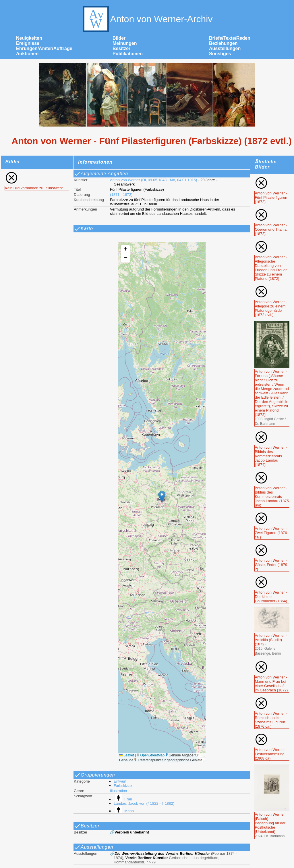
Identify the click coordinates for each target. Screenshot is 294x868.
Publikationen (128, 54)
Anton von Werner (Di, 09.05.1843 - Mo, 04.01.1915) (153, 180)
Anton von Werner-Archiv (147, 19)
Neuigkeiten (29, 38)
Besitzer (121, 48)
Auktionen (27, 54)
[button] (162, 497)
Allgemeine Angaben (101, 174)
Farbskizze (123, 786)
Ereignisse (28, 43)
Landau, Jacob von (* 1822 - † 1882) (144, 803)
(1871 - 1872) (121, 195)
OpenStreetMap (152, 755)
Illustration (118, 791)
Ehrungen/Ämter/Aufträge (44, 48)
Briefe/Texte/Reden (230, 38)
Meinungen (125, 43)
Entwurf (120, 781)
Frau (123, 799)
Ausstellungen (225, 48)
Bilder (119, 38)
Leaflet (126, 755)
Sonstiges (220, 54)
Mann (124, 811)
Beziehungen (223, 43)
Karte (83, 229)
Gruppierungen (94, 775)
